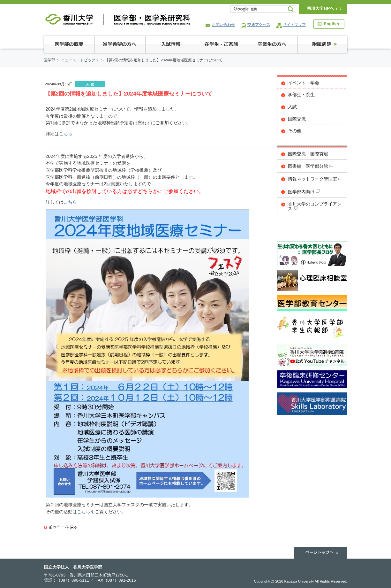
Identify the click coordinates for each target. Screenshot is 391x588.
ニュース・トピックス (80, 60)
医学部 (49, 60)
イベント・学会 (304, 83)
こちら (66, 134)
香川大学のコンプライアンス (315, 206)
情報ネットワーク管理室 (315, 179)
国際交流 (297, 119)
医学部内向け (304, 192)
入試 (292, 107)
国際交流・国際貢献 (308, 154)
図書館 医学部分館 (311, 166)
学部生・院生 (301, 95)
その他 (295, 131)
